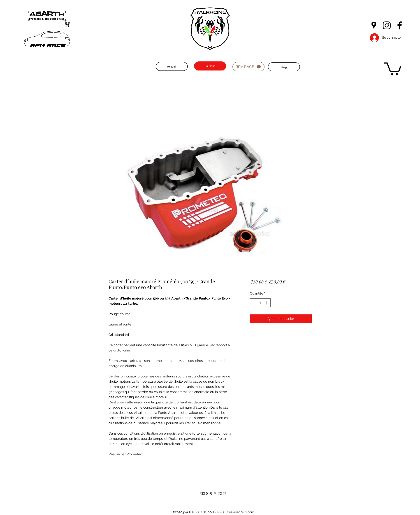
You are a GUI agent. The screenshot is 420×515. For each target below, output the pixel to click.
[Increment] (267, 303)
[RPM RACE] (248, 67)
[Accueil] (172, 66)
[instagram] (387, 25)
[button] (393, 68)
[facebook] (400, 25)
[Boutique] (210, 66)
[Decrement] (254, 303)
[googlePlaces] (374, 25)
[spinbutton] (260, 303)
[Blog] (284, 67)
